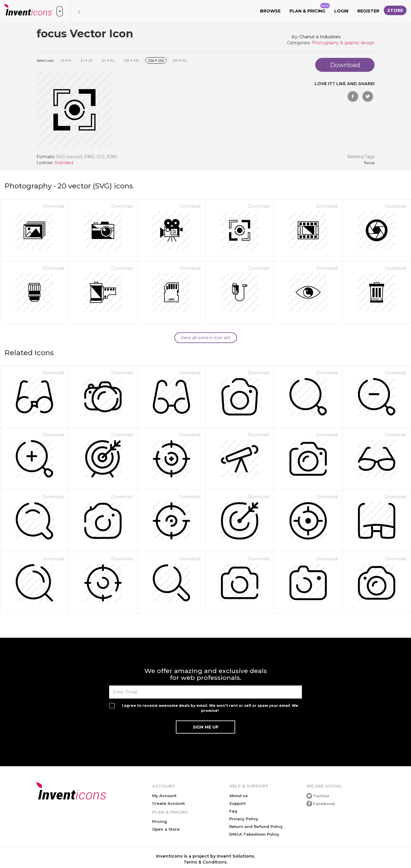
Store (395, 10)
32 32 (86, 60)
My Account (164, 796)
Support (238, 803)
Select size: (45, 60)
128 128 (131, 60)
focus (369, 163)
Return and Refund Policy (256, 826)
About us (239, 796)
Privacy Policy (244, 819)
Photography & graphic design (343, 43)
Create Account (168, 803)
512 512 (180, 60)
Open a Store (166, 829)
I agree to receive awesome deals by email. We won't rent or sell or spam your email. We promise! (210, 708)
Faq (233, 811)
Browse (270, 11)
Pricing (160, 821)
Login (341, 11)
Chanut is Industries (320, 37)
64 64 (108, 60)
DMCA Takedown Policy (254, 834)
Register (368, 11)
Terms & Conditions (205, 862)
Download (53, 206)
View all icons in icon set (206, 338)
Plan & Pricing (310, 8)
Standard (64, 163)
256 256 (156, 60)
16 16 (66, 60)
